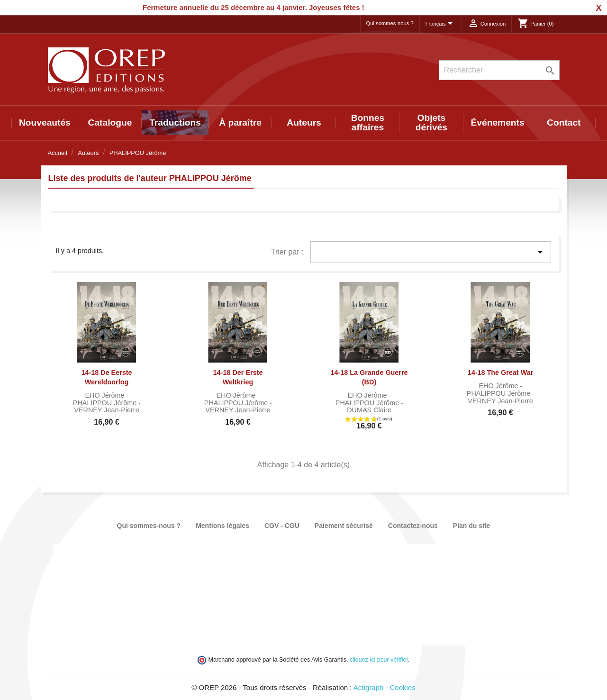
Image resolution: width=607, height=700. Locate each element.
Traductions (175, 123)
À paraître (240, 123)
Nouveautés (45, 123)
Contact (564, 123)
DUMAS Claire (369, 410)
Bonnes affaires (368, 123)
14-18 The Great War (501, 373)
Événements (498, 123)
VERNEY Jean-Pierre (106, 410)
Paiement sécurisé (344, 526)
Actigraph (368, 687)
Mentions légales (222, 526)
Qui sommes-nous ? (390, 23)
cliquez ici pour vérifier (379, 660)
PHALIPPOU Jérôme (106, 403)
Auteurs (304, 123)
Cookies (403, 687)
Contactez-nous (413, 526)
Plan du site (472, 526)
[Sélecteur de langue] (441, 24)
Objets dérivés (431, 123)
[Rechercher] (499, 70)
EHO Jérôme (105, 395)
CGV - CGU (282, 526)
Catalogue (110, 123)
